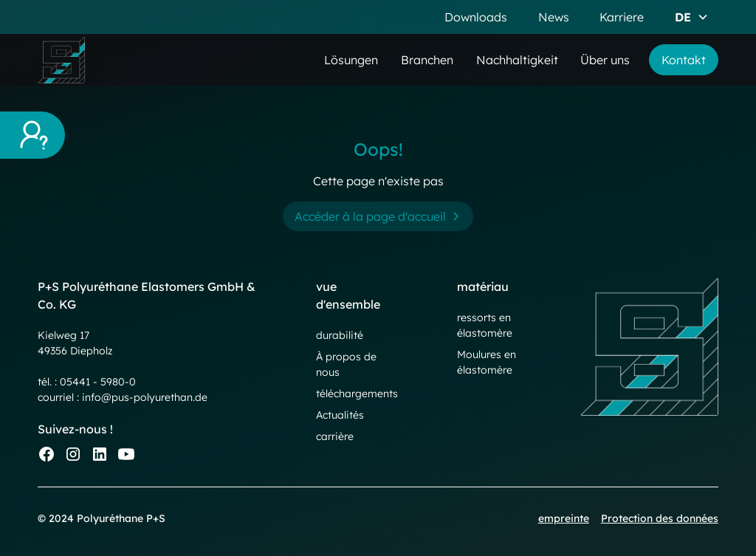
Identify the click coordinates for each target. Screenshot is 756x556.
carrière (335, 436)
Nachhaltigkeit (517, 60)
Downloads (476, 17)
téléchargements (357, 394)
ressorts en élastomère (485, 325)
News (554, 17)
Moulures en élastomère (487, 362)
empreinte (564, 518)
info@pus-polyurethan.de (145, 397)
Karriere (622, 17)
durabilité (340, 335)
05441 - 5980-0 (98, 382)
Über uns (605, 60)
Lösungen (351, 60)
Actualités (340, 415)
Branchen (427, 60)
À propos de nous (346, 364)
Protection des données (660, 518)
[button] (692, 17)
